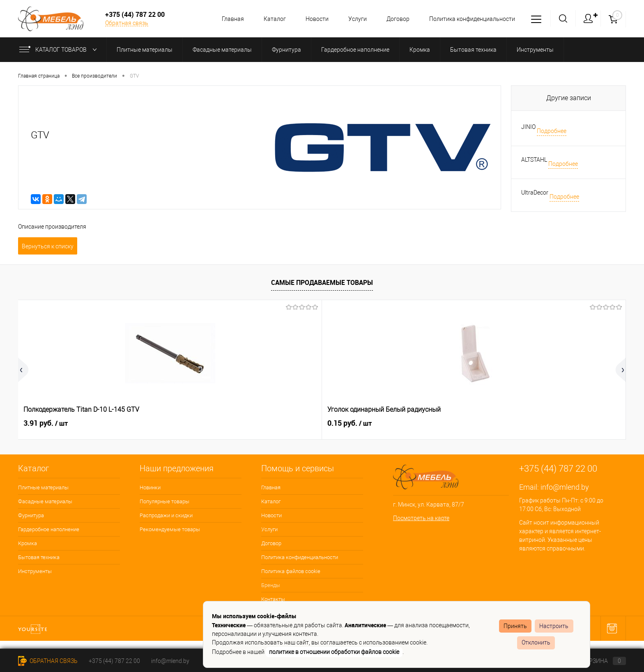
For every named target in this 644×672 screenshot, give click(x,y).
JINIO (528, 127)
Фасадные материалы (45, 501)
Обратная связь (127, 23)
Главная (225, 19)
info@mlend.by (565, 487)
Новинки (150, 487)
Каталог (269, 19)
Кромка (28, 543)
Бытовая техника (39, 557)
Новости (312, 19)
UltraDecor (535, 193)
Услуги (354, 19)
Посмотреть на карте (421, 518)
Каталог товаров (60, 50)
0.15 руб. (167, 423)
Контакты (273, 599)
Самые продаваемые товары (322, 282)
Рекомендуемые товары (170, 529)
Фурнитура (31, 515)
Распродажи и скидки (166, 515)
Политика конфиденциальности (471, 19)
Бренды (271, 585)
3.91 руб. (46, 423)
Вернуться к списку (48, 246)
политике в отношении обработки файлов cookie (334, 652)
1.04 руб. (289, 423)
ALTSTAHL (534, 160)
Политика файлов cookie (291, 571)
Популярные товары (164, 501)
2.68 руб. (403, 423)
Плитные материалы (43, 487)
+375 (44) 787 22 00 (114, 661)
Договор (396, 19)
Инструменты (35, 571)
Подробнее (552, 131)
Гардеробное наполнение (49, 529)
